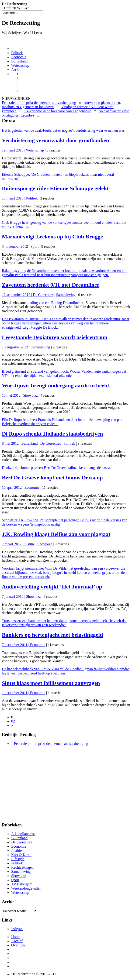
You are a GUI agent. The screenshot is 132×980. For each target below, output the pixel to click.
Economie (19, 57)
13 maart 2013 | (14, 198)
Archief (17, 70)
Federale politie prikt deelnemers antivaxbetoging (39, 103)
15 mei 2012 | (12, 395)
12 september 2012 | (17, 295)
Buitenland (19, 61)
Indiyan (17, 929)
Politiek (17, 53)
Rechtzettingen (22, 867)
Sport (35, 246)
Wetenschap (20, 65)
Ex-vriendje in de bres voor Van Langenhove (58, 111)
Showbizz (30, 395)
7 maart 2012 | (13, 544)
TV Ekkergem (22, 884)
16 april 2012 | (13, 487)
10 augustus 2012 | (16, 347)
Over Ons (18, 945)
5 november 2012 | (16, 246)
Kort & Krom (21, 855)
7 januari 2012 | (14, 597)
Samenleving (66, 295)
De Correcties (43, 295)
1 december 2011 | (16, 693)
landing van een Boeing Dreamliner (53, 303)
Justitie (30, 544)
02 (13, 721)
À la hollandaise (23, 834)
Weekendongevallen (26, 888)
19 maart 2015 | (14, 150)
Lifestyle (18, 859)
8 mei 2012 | (12, 443)
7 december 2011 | (16, 645)
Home (16, 937)
